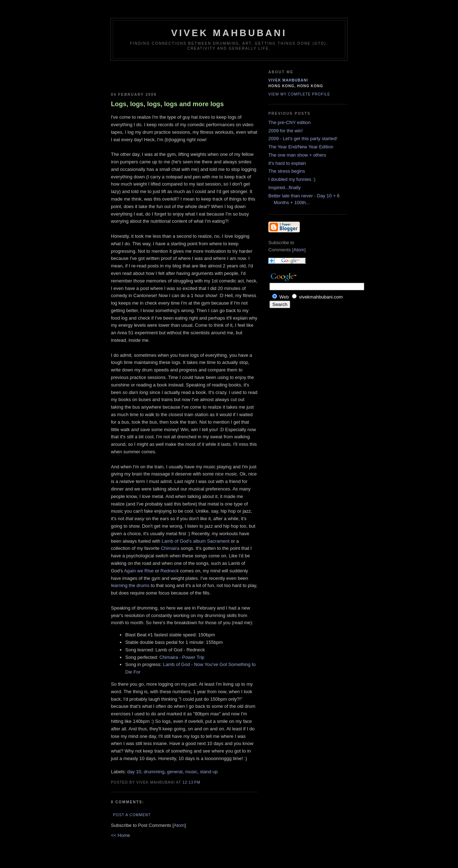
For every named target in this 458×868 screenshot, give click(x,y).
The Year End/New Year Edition (301, 147)
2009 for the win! (286, 131)
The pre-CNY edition (289, 122)
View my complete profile (299, 94)
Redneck (169, 571)
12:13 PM (191, 782)
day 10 (134, 772)
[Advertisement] (153, 75)
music (191, 772)
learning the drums (130, 585)
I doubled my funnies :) (292, 179)
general (175, 772)
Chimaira (170, 548)
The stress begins (287, 171)
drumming (154, 772)
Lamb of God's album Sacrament (196, 541)
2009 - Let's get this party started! (303, 139)
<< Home (120, 835)
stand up (209, 772)
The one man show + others (297, 155)
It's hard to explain (287, 163)
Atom (179, 825)
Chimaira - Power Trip (182, 657)
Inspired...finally (284, 188)
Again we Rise (139, 571)
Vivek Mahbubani (229, 33)
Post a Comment (132, 815)
